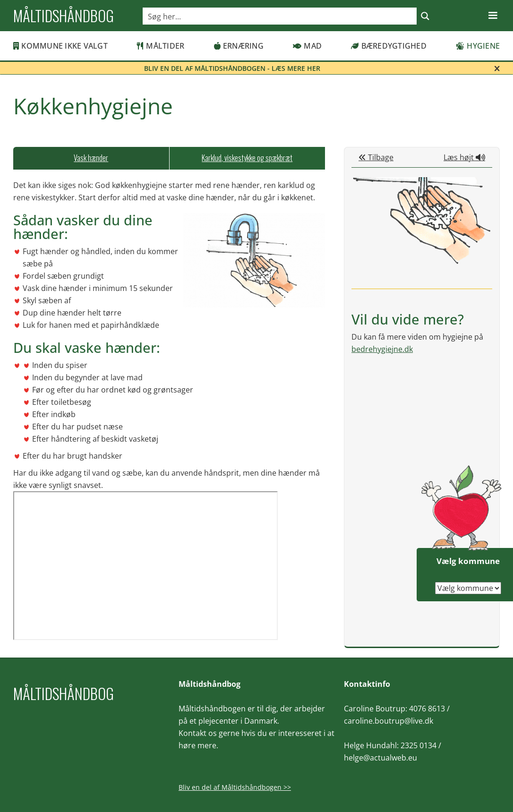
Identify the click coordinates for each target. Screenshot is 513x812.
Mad (307, 46)
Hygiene (478, 46)
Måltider (161, 46)
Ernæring (239, 46)
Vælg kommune (468, 561)
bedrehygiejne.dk (382, 349)
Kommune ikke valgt (60, 46)
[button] (493, 16)
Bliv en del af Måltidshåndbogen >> (235, 787)
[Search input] (280, 16)
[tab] (91, 158)
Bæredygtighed (389, 46)
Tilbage (376, 157)
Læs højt (464, 157)
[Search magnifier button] (425, 16)
